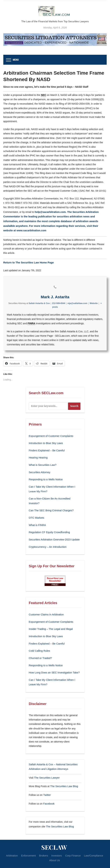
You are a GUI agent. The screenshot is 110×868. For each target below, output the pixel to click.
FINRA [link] (31, 322)
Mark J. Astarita (55, 295)
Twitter (47, 780)
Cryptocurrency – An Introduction (47, 536)
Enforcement (30, 840)
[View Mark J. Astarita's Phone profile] (55, 285)
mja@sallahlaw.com (77, 301)
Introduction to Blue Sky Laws (45, 441)
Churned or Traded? (40, 646)
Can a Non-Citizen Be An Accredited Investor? (54, 494)
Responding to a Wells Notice (45, 476)
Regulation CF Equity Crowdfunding (48, 522)
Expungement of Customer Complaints (50, 434)
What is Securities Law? (42, 462)
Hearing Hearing (38, 455)
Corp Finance (72, 840)
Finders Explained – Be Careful (46, 448)
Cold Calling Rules (39, 639)
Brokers (44, 840)
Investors (57, 840)
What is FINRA (37, 515)
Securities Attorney (39, 469)
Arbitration (14, 840)
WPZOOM (62, 862)
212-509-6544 (59, 301)
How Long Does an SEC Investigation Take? (53, 660)
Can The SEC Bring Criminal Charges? (50, 501)
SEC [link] (43, 95)
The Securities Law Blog (63, 772)
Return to (9, 261)
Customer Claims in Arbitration (45, 604)
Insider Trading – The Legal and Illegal (50, 618)
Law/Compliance (92, 840)
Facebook (49, 789)
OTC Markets (36, 508)
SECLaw (54, 832)
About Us (55, 845)
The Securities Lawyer (46, 764)
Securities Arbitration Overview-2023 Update (53, 529)
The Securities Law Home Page (33, 261)
